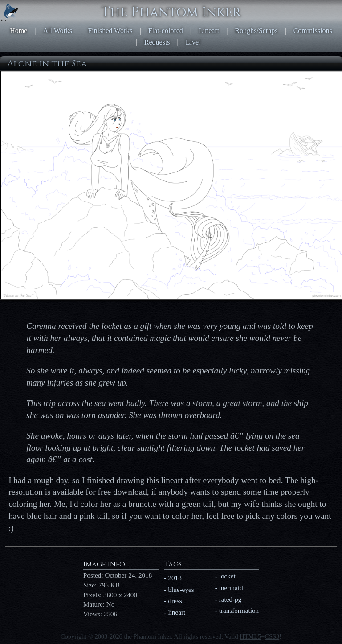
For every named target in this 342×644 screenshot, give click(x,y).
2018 (175, 578)
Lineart (209, 31)
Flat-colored (166, 31)
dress (175, 601)
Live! (193, 42)
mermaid (231, 588)
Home (18, 31)
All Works (58, 31)
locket (227, 576)
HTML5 (250, 636)
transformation (239, 610)
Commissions (313, 31)
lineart (177, 612)
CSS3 (272, 636)
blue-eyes (181, 589)
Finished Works (110, 31)
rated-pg (230, 599)
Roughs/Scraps (256, 31)
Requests (157, 42)
